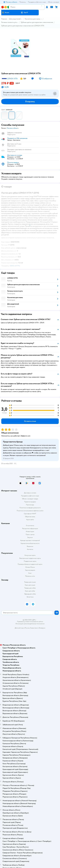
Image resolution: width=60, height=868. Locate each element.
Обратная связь (30, 517)
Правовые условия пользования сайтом (30, 622)
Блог (30, 573)
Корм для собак (30, 591)
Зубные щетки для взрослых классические (37, 22)
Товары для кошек (30, 582)
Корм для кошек (30, 585)
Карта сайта (30, 520)
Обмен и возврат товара (30, 499)
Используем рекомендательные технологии (30, 624)
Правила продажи (30, 502)
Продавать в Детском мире (30, 496)
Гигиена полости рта (9, 22)
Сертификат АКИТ (30, 514)
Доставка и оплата (30, 493)
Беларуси (42, 628)
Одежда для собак (30, 594)
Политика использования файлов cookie (30, 511)
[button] (24, 13)
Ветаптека (30, 597)
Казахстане (34, 628)
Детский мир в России (22, 628)
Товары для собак (30, 588)
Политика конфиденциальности (30, 508)
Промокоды (30, 505)
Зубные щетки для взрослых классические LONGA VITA (23, 26)
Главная (4, 19)
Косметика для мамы (32, 19)
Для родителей (15, 19)
